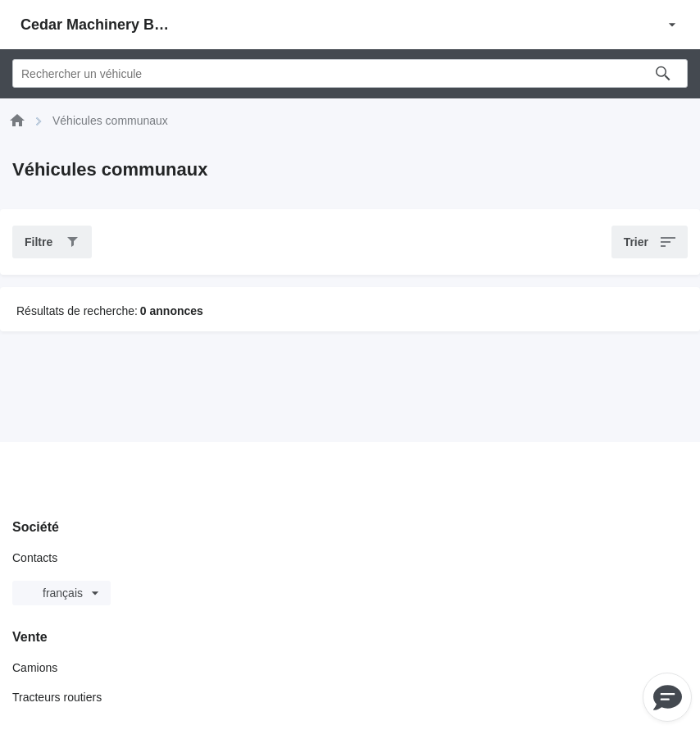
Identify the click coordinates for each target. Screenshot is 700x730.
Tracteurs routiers (57, 697)
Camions (35, 668)
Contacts (35, 558)
